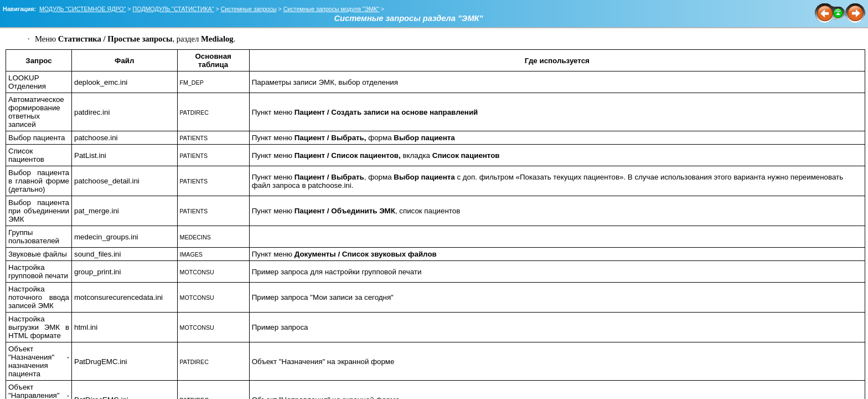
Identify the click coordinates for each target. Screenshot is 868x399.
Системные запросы (249, 9)
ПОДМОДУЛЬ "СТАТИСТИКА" (174, 9)
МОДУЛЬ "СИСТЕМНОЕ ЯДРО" (83, 9)
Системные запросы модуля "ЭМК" (331, 9)
